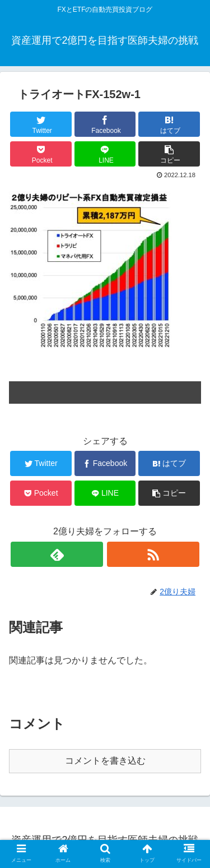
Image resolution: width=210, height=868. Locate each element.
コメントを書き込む (105, 761)
